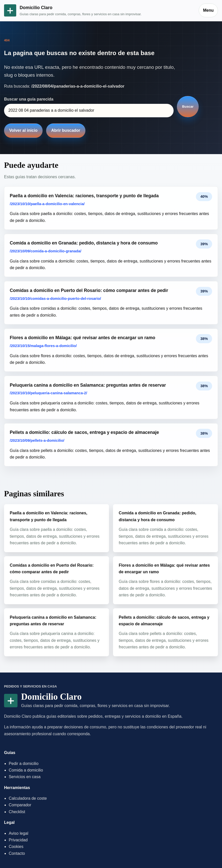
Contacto (17, 853)
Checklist (17, 812)
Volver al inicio (23, 130)
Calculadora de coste (28, 798)
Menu (208, 10)
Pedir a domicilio (23, 764)
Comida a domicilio (26, 770)
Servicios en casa (24, 777)
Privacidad (18, 840)
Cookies (16, 847)
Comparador (20, 805)
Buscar (188, 107)
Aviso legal (18, 833)
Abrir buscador (66, 130)
